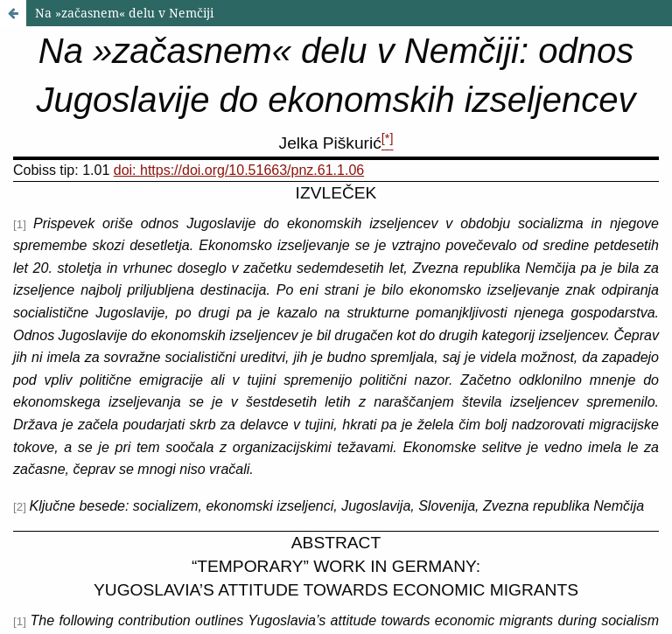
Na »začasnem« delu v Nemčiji (124, 13)
